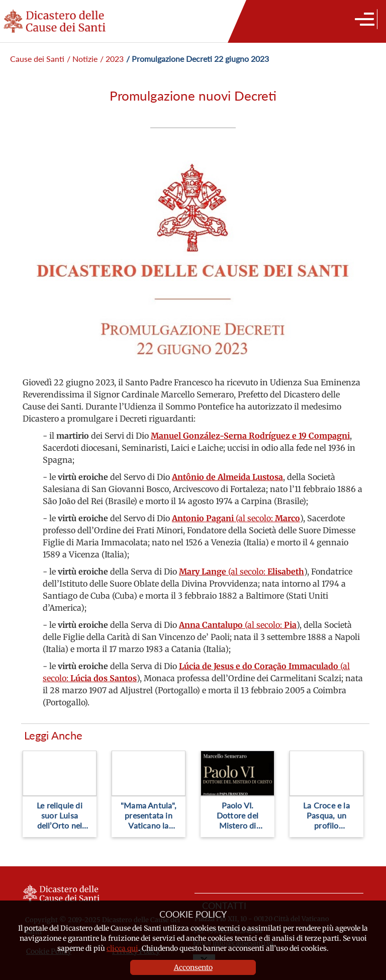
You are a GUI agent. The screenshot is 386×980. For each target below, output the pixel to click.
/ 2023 (112, 59)
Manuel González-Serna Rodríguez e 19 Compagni (250, 436)
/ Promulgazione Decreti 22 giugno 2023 (198, 59)
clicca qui (122, 948)
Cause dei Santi (37, 59)
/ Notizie (82, 59)
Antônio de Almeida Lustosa (227, 477)
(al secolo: (236, 518)
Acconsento (193, 967)
